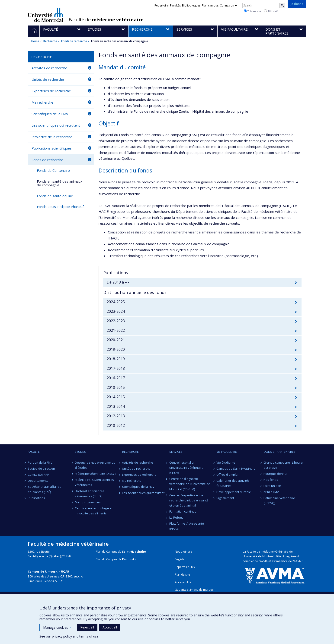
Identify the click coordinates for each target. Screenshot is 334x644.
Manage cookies (57, 627)
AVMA (264, 561)
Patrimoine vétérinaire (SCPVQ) (279, 501)
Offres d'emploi (227, 475)
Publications (36, 498)
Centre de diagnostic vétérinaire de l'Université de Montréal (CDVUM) (190, 484)
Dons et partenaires (280, 452)
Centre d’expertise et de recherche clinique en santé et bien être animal (189, 500)
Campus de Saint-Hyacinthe (236, 469)
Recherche (50, 41)
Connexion (228, 5)
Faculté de (106, 20)
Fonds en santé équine (55, 196)
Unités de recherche (48, 79)
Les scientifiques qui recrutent (56, 125)
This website (252, 11)
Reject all (87, 627)
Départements (38, 481)
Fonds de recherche (74, 41)
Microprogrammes (88, 502)
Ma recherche (42, 102)
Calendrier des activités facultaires (233, 483)
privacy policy (62, 636)
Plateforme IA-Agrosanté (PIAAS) (187, 526)
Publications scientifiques (52, 148)
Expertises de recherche (51, 91)
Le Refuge (176, 517)
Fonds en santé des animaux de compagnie (60, 183)
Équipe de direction (41, 469)
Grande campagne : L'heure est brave (283, 465)
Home (35, 41)
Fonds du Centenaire (53, 170)
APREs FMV (271, 492)
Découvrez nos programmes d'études (95, 465)
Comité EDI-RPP (39, 475)
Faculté (34, 452)
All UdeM (271, 11)
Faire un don (273, 486)
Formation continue (183, 511)
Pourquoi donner (276, 474)
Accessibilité (183, 582)
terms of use (89, 636)
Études (80, 452)
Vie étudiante (226, 462)
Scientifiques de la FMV (50, 114)
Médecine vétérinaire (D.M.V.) (95, 474)
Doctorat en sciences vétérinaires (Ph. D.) (90, 494)
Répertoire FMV (185, 567)
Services (176, 452)
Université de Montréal (46, 15)
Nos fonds (271, 480)
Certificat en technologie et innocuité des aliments (94, 511)
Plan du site (182, 575)
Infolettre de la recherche (52, 137)
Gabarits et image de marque (194, 590)
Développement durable (234, 492)
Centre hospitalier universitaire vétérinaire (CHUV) (186, 468)
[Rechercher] (282, 6)
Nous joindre (183, 552)
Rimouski (129, 559)
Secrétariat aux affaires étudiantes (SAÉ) (45, 489)
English (179, 559)
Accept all (110, 627)
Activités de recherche (49, 68)
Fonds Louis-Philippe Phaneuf (60, 207)
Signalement (225, 498)
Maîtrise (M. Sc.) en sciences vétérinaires (94, 482)
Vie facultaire (227, 452)
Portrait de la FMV (40, 462)
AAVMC (299, 561)
